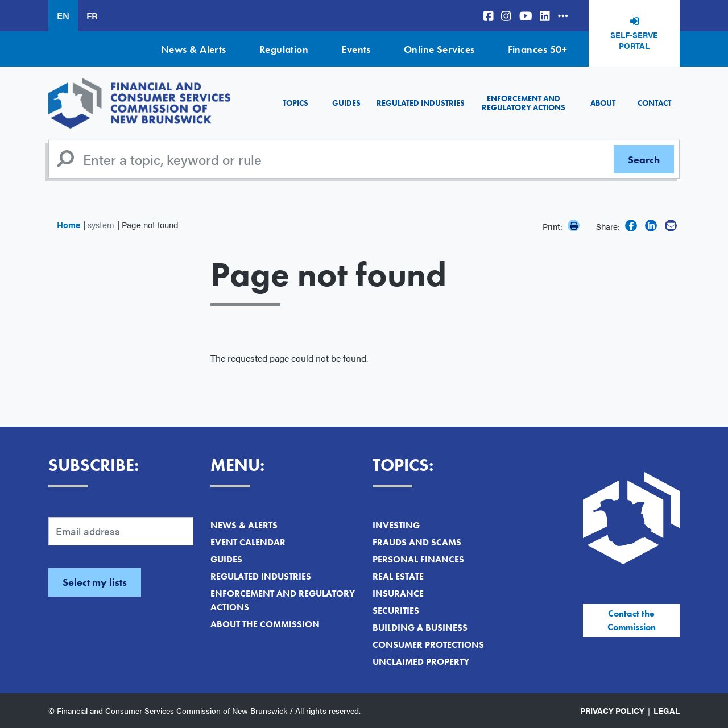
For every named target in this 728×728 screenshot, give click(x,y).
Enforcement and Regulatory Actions (524, 103)
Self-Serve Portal (634, 40)
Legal (667, 710)
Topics (295, 103)
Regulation (284, 49)
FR (92, 16)
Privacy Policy (612, 710)
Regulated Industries (421, 103)
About (603, 103)
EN (63, 16)
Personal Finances (418, 559)
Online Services (439, 49)
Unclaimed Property (421, 662)
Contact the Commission (632, 620)
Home (69, 224)
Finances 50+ (537, 49)
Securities (396, 611)
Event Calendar (248, 542)
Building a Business (420, 628)
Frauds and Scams (417, 542)
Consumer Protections (428, 645)
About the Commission (265, 624)
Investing (396, 525)
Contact (654, 103)
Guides (346, 103)
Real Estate (398, 576)
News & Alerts (194, 49)
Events (356, 49)
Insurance (398, 593)
